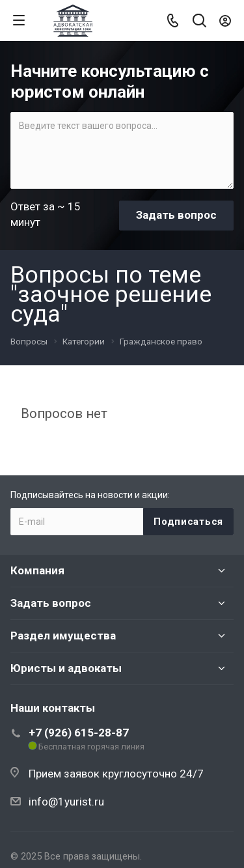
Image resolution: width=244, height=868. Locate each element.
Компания (37, 570)
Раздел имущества (63, 636)
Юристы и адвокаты (66, 668)
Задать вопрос (51, 603)
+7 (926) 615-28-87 (79, 733)
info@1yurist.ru (66, 802)
